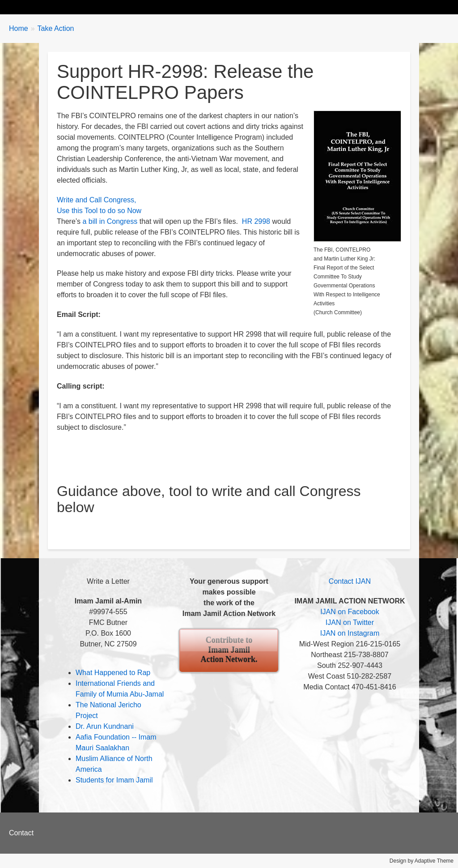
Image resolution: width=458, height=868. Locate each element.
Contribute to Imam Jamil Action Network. (229, 650)
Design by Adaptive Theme (422, 861)
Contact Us (367, 7)
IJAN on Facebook (350, 612)
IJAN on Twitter (350, 622)
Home (28, 7)
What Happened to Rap (113, 673)
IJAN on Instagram (350, 633)
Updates (119, 7)
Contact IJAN (350, 581)
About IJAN (262, 7)
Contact (21, 833)
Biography (71, 7)
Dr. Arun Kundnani (105, 726)
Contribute (314, 7)
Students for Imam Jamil (114, 780)
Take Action (168, 7)
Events (215, 7)
